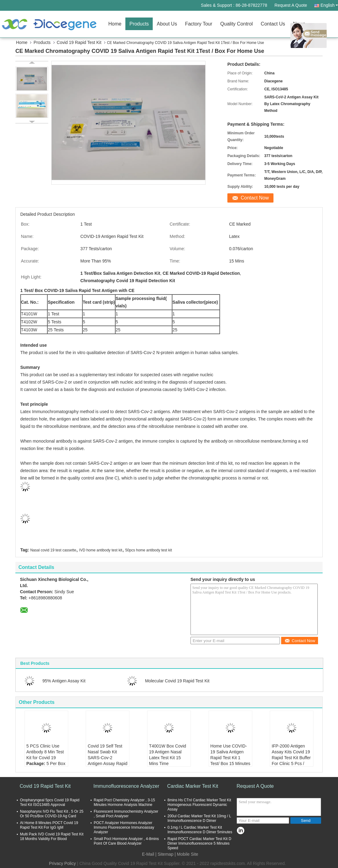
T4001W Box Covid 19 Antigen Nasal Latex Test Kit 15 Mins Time (168, 755)
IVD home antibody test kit (101, 550)
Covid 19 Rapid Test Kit (79, 42)
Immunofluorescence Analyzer (126, 786)
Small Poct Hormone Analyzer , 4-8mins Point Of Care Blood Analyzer (126, 841)
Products (139, 24)
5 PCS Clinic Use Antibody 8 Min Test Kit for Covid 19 (45, 752)
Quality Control (237, 24)
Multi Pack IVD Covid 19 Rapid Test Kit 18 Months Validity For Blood (52, 836)
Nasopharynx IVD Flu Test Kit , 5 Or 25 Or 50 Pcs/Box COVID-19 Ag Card (52, 814)
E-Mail (148, 854)
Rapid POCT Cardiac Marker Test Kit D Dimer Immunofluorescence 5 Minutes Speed (199, 843)
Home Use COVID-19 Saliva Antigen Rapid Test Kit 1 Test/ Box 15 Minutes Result (230, 758)
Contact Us (273, 24)
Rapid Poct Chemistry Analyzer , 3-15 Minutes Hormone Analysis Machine (124, 802)
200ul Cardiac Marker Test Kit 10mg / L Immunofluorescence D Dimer (199, 818)
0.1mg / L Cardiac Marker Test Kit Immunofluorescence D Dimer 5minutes (200, 830)
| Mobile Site (186, 854)
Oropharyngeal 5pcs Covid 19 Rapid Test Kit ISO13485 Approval (50, 802)
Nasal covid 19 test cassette (53, 550)
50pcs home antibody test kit (148, 550)
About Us (167, 24)
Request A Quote (291, 5)
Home (115, 24)
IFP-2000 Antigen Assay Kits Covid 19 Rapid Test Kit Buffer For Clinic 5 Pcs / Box (291, 758)
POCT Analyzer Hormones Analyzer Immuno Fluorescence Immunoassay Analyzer (124, 827)
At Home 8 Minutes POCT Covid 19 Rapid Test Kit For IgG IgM (49, 825)
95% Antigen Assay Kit (64, 681)
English (329, 5)
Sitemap (165, 854)
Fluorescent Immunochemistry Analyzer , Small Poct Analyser (126, 814)
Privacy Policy (63, 863)
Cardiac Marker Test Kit (193, 786)
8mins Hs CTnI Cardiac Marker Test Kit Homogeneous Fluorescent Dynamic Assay (199, 805)
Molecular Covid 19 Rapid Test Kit (177, 681)
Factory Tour (199, 24)
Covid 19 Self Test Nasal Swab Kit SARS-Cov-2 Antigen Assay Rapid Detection (107, 758)
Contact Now (255, 198)
